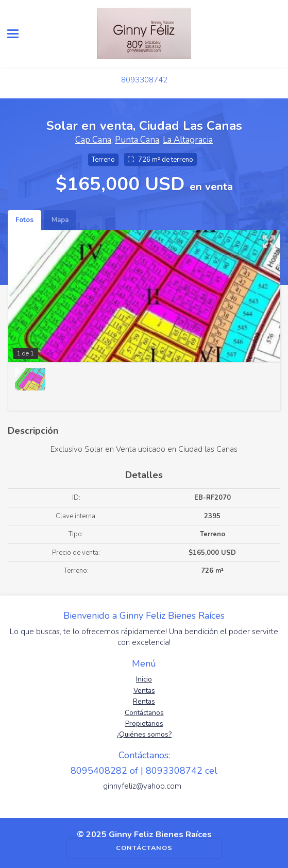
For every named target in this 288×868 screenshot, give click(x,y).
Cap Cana (93, 140)
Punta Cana (137, 140)
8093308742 (144, 80)
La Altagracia (188, 140)
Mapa (60, 220)
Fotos (24, 220)
